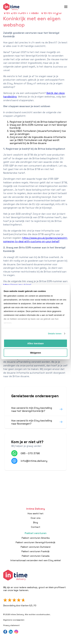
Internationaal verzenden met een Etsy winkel (36, 560)
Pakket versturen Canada (36, 556)
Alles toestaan (35, 343)
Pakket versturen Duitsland (35, 547)
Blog (35, 522)
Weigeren (35, 353)
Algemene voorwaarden (14, 620)
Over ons (36, 518)
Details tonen (55, 334)
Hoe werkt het (35, 513)
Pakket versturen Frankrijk (35, 551)
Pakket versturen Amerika (36, 538)
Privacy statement (11, 625)
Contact (36, 527)
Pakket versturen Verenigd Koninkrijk (35, 542)
